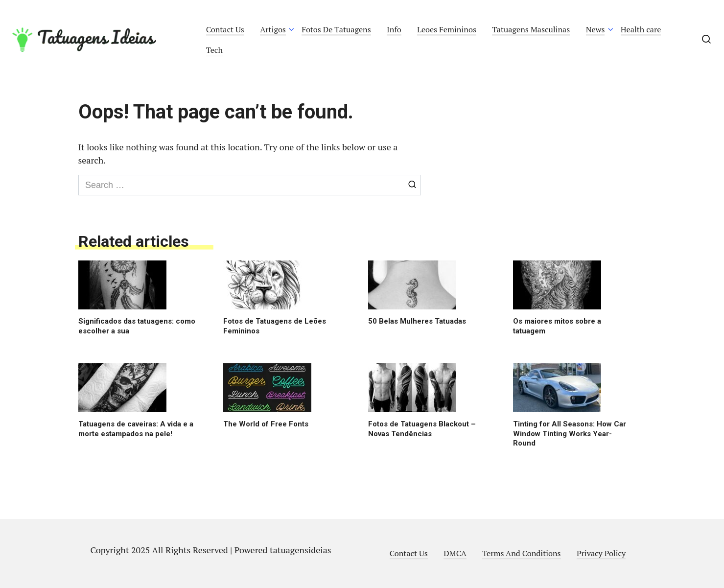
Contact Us (225, 29)
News (596, 29)
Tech (214, 50)
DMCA (455, 553)
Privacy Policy (601, 553)
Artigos (273, 29)
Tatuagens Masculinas (531, 29)
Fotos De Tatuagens (336, 29)
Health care (641, 29)
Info (394, 29)
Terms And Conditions (521, 553)
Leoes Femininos (447, 29)
